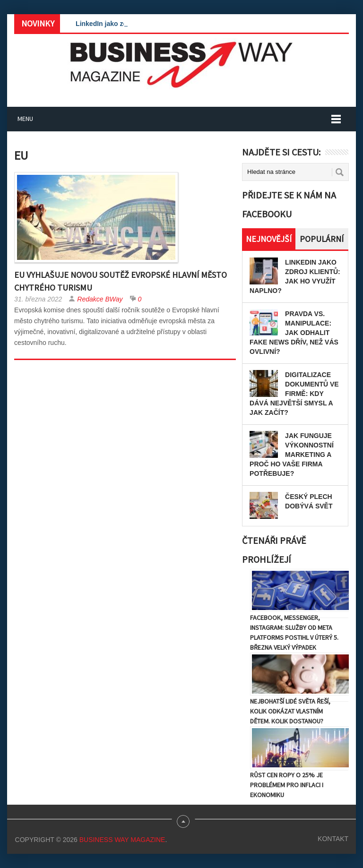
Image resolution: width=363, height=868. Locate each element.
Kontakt (333, 839)
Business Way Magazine (122, 840)
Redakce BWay (100, 299)
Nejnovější (269, 239)
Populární (322, 239)
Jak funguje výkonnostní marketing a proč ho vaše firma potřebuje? (292, 455)
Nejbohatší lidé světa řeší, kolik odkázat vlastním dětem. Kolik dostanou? (290, 711)
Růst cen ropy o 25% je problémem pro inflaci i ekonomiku (287, 785)
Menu (25, 119)
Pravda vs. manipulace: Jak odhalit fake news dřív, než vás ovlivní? (294, 333)
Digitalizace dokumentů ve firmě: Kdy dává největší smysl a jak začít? (294, 394)
